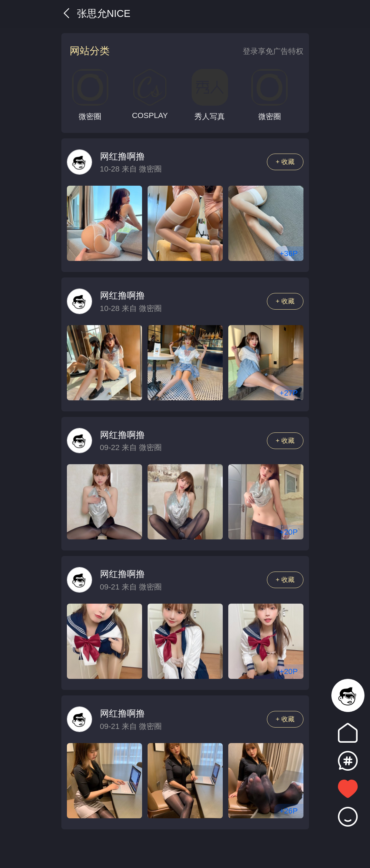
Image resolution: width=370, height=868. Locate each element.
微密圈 (150, 169)
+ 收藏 (285, 162)
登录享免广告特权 (273, 51)
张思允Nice (96, 13)
